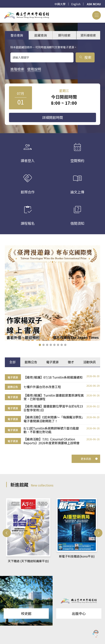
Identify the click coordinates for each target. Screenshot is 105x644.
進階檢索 (17, 69)
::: (1, 10)
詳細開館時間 (53, 117)
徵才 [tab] (71, 362)
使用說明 (34, 69)
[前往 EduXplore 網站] (95, 634)
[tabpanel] (53, 410)
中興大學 (60, 4)
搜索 (85, 57)
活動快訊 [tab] (89, 362)
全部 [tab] (12, 362)
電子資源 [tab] (52, 362)
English (76, 4)
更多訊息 (89, 459)
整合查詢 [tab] (17, 35)
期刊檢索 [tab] (64, 35)
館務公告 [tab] (31, 362)
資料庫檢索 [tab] (88, 35)
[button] (40, 345)
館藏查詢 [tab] (41, 35)
